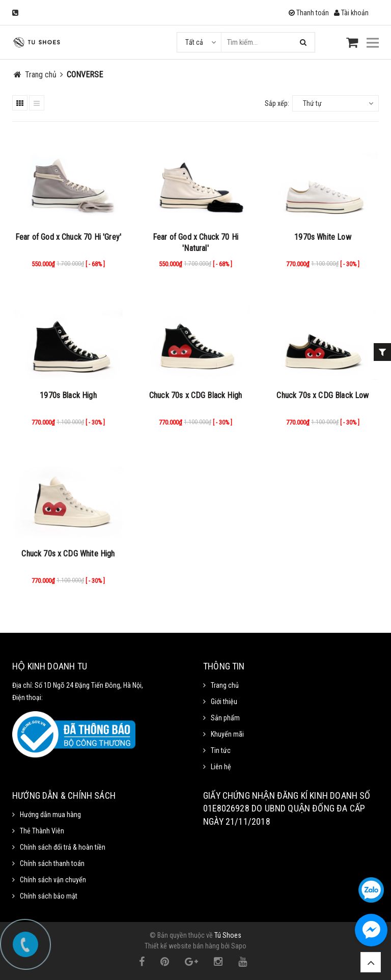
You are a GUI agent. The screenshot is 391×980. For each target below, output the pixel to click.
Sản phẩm (225, 718)
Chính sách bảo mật (49, 896)
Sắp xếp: (277, 103)
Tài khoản (351, 13)
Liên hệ (221, 767)
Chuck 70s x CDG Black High (195, 395)
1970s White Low (323, 237)
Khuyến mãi (227, 734)
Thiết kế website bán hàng (182, 946)
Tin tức (221, 750)
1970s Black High (68, 395)
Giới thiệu (224, 702)
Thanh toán (309, 13)
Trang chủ (225, 685)
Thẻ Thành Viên (42, 831)
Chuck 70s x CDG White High (68, 554)
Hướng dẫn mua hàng (50, 815)
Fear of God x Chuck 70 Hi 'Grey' (68, 237)
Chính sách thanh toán (52, 863)
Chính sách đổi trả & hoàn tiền (63, 847)
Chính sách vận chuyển (53, 880)
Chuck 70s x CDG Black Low (323, 395)
